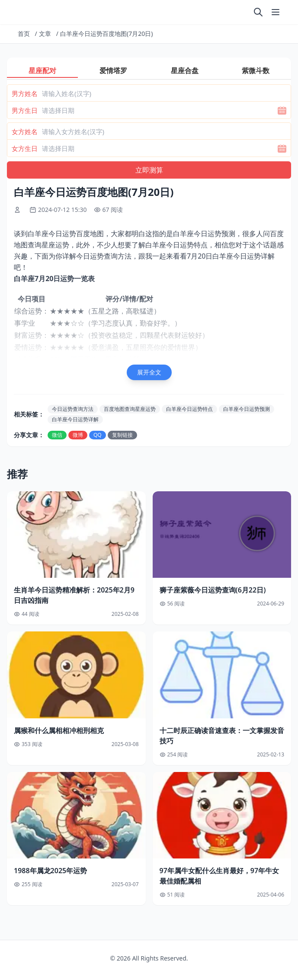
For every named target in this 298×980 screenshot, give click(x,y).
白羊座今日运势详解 (75, 419)
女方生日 (25, 148)
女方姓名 (25, 131)
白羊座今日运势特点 (189, 409)
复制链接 (122, 435)
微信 (57, 435)
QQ (98, 435)
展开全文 (149, 372)
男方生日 (25, 110)
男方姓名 (25, 93)
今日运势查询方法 (73, 409)
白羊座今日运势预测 (247, 409)
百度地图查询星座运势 (130, 409)
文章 (45, 34)
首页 (24, 34)
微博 (78, 435)
